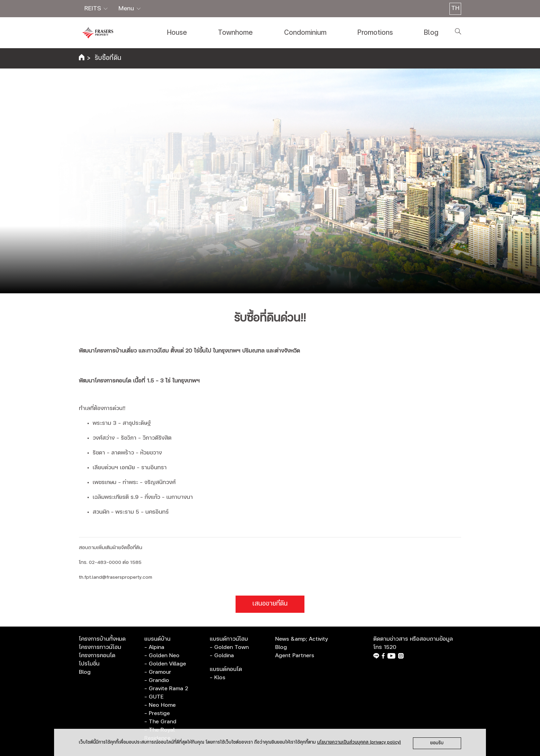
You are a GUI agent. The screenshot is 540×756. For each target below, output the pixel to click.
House (177, 33)
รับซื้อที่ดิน (108, 58)
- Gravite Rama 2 (166, 689)
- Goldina (222, 655)
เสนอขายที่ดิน (270, 604)
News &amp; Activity (302, 639)
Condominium (305, 33)
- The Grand (160, 722)
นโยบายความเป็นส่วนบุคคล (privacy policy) (359, 742)
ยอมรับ (437, 743)
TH (455, 8)
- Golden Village (165, 664)
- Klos (217, 678)
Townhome (235, 33)
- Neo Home (160, 705)
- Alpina (154, 647)
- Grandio (157, 680)
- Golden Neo (162, 655)
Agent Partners (295, 655)
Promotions (375, 33)
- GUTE (154, 697)
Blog (431, 33)
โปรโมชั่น (89, 664)
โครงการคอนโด (97, 655)
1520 (390, 647)
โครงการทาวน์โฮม (100, 647)
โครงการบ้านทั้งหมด (102, 639)
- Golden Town (229, 647)
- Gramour (158, 672)
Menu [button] (127, 9)
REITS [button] (94, 9)
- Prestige (157, 713)
